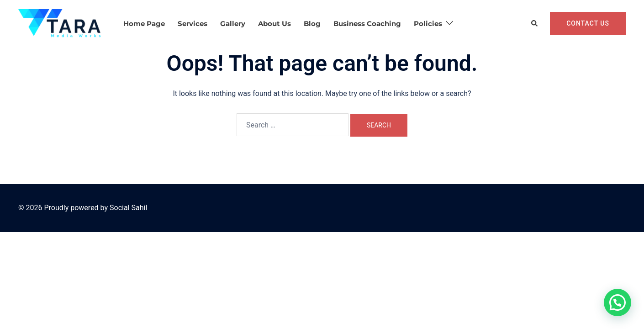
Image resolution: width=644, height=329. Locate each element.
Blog (312, 24)
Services (193, 24)
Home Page (144, 24)
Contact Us (588, 23)
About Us (274, 24)
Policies (428, 24)
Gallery (233, 24)
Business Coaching (367, 24)
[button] (535, 23)
